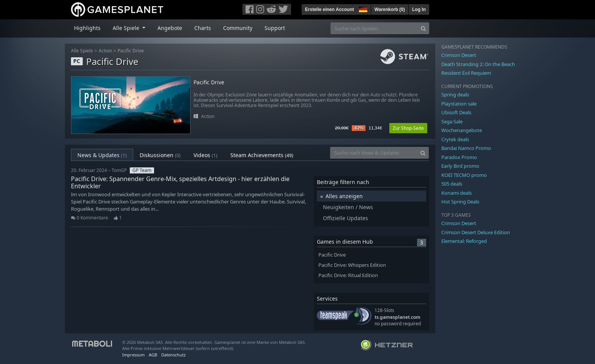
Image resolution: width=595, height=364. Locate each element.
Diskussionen (160, 155)
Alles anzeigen (344, 196)
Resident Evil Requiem (466, 73)
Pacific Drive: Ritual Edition (348, 275)
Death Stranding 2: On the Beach (478, 64)
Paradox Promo (459, 157)
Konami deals (456, 193)
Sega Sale (452, 121)
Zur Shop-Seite (408, 128)
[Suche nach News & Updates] (374, 153)
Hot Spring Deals (460, 202)
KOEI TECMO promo (464, 175)
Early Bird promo (460, 166)
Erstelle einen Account (330, 9)
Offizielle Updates (346, 218)
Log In (419, 9)
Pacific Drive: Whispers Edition (352, 265)
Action (105, 51)
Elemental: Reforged (464, 241)
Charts (203, 28)
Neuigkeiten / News (348, 207)
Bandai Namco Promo (466, 148)
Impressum (133, 355)
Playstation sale (459, 104)
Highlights (87, 28)
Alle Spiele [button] (127, 28)
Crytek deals (455, 139)
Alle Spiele (82, 51)
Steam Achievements (262, 155)
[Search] (423, 28)
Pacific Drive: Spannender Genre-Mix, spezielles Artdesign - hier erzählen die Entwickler (180, 182)
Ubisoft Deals (456, 112)
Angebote (170, 28)
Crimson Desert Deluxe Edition (476, 232)
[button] (362, 8)
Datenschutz (173, 355)
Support (275, 28)
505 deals (452, 184)
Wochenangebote (462, 130)
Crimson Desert (459, 55)
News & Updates (102, 155)
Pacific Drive (131, 51)
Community (238, 28)
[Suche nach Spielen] (374, 28)
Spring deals (455, 95)
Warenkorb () (390, 9)
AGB (153, 355)
